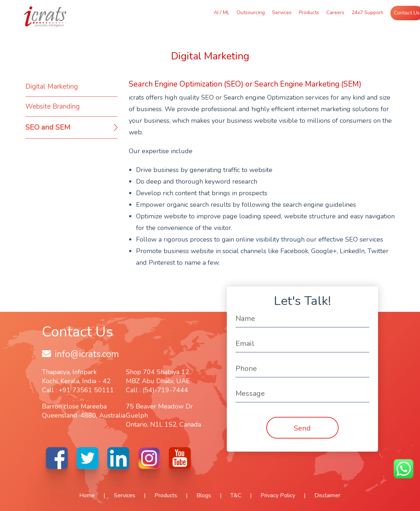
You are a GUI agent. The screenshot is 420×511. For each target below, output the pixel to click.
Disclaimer (327, 495)
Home (87, 495)
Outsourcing (251, 12)
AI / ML (222, 12)
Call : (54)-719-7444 (157, 390)
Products (309, 12)
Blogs (204, 495)
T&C (236, 495)
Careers (335, 12)
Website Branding (52, 106)
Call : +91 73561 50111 (78, 390)
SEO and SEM (48, 127)
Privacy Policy (278, 495)
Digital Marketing (52, 87)
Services (282, 12)
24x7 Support (367, 12)
